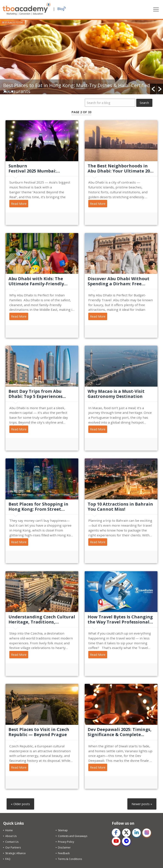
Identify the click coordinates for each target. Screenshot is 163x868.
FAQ (8, 859)
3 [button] (12, 91)
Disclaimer (64, 848)
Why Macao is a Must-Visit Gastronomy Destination (116, 394)
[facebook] (116, 833)
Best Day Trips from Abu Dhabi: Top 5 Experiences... (37, 394)
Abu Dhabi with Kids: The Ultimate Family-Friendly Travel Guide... (36, 281)
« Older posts (20, 804)
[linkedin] (136, 833)
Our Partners (13, 848)
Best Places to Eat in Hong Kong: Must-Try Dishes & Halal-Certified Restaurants (77, 88)
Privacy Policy (66, 842)
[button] (153, 89)
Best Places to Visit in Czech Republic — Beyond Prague (39, 732)
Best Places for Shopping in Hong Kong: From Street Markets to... (38, 507)
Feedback (64, 853)
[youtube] (116, 841)
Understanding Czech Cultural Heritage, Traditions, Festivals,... (42, 619)
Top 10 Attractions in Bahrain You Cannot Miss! (120, 507)
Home (9, 830)
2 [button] (9, 91)
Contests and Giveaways (73, 836)
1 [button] (5, 91)
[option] (81, 57)
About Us (11, 836)
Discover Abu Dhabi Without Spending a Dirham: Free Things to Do (119, 281)
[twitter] (126, 833)
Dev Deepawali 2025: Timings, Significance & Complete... (120, 732)
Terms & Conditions (70, 859)
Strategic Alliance (15, 853)
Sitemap (63, 830)
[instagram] (147, 833)
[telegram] (126, 841)
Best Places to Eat (13, 23)
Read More (19, 204)
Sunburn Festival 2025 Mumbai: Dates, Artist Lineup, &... (35, 168)
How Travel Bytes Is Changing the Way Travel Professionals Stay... (120, 619)
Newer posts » (142, 804)
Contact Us (12, 842)
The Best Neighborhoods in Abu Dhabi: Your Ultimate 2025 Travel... (121, 168)
